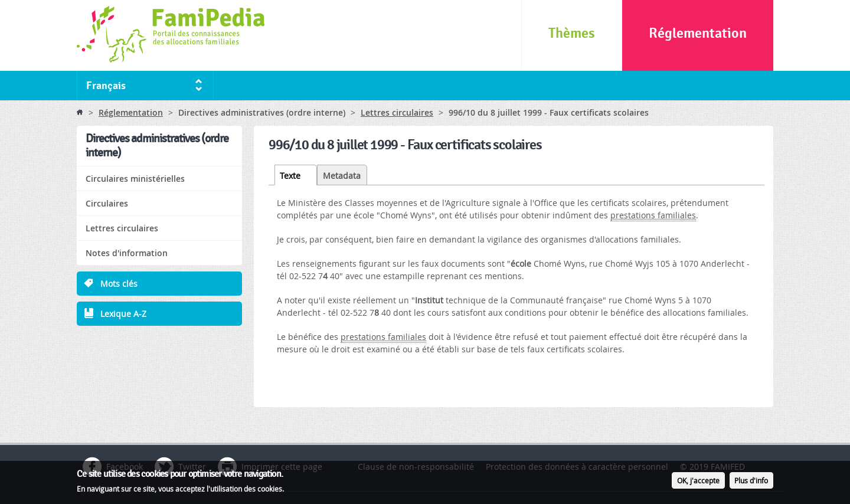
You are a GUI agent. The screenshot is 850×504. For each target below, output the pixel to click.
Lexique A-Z (123, 314)
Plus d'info (751, 482)
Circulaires (107, 203)
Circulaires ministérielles (135, 179)
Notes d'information (127, 253)
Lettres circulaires (397, 112)
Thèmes (572, 33)
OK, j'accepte (698, 482)
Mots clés (119, 284)
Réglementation (698, 33)
